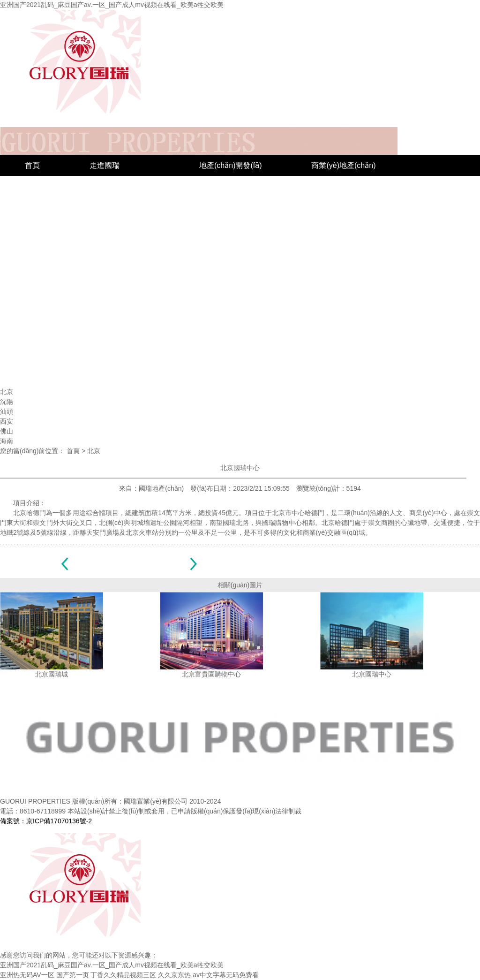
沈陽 (319, 208)
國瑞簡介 (105, 186)
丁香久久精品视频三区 (123, 975)
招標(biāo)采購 (142, 313)
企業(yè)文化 (111, 229)
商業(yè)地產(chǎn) (343, 165)
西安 (319, 250)
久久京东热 (174, 975)
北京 (319, 186)
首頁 (32, 165)
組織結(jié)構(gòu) (120, 208)
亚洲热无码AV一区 (27, 975)
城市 (207, 186)
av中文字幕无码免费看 (226, 975)
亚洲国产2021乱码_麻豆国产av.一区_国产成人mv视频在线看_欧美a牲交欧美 (112, 5)
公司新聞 (40, 376)
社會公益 (40, 355)
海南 (319, 292)
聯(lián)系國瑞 (240, 313)
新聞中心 (40, 313)
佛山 (319, 271)
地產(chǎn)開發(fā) (230, 165)
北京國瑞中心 (240, 468)
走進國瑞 (105, 165)
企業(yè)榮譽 (46, 334)
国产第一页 (73, 975)
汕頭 (319, 229)
